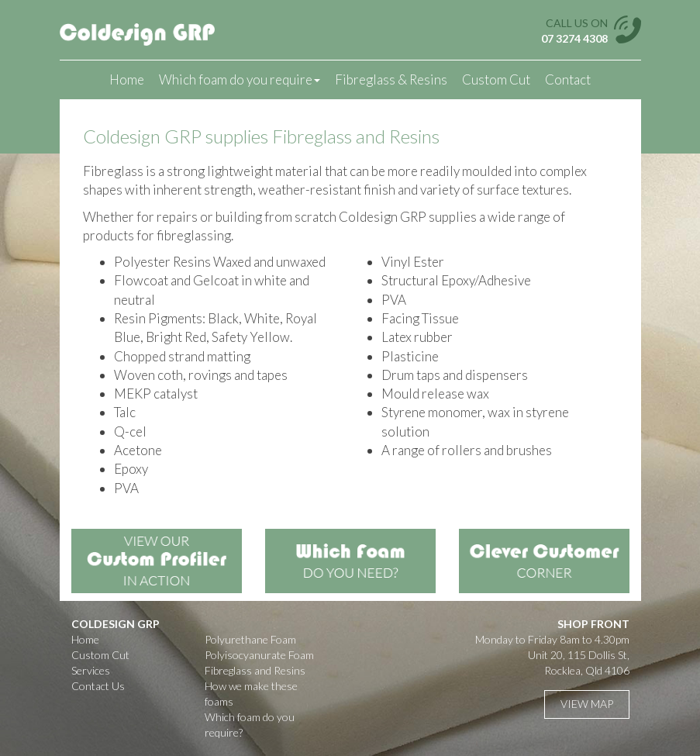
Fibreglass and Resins (255, 670)
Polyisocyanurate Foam (259, 655)
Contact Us (98, 686)
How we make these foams (251, 694)
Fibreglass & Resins (391, 79)
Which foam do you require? (250, 725)
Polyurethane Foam (250, 639)
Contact (568, 79)
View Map (587, 704)
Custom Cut (496, 79)
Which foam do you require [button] (240, 79)
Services (91, 670)
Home (127, 79)
